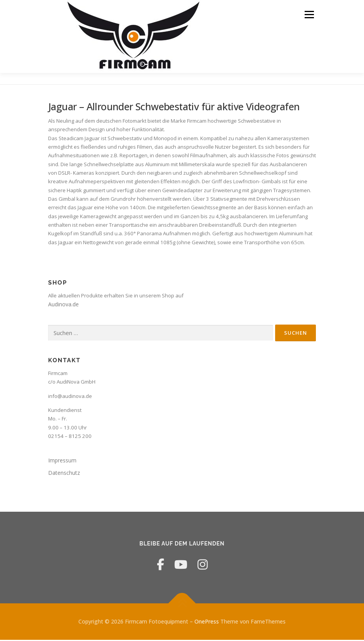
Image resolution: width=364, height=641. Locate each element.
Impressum (62, 461)
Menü (309, 14)
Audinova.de (63, 305)
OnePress (207, 623)
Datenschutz (64, 473)
